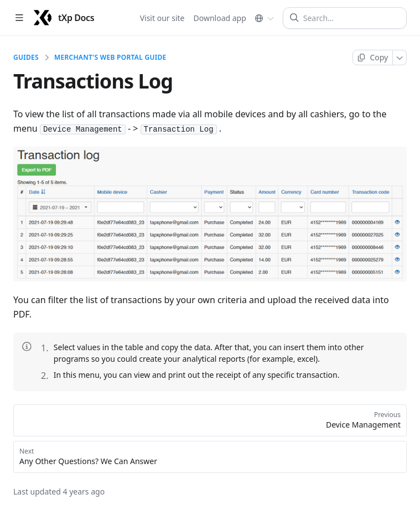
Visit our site (162, 17)
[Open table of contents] (19, 18)
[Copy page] (373, 58)
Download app (220, 17)
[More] (400, 58)
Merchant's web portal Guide (110, 58)
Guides (26, 58)
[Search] (349, 18)
